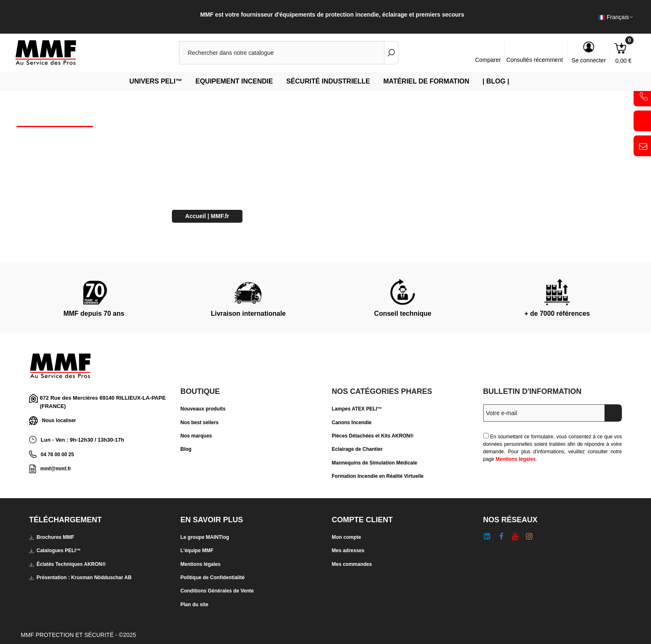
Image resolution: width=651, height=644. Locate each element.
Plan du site (195, 605)
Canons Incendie (352, 423)
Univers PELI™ (156, 81)
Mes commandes (352, 564)
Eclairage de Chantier (357, 449)
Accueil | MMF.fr (207, 216)
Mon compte (346, 537)
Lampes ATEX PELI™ (357, 409)
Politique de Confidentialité (213, 578)
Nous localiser (53, 421)
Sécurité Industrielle (328, 81)
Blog (186, 449)
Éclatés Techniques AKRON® (67, 564)
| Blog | (496, 81)
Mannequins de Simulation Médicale (374, 463)
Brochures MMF (52, 537)
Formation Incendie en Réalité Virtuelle (378, 476)
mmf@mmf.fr (56, 469)
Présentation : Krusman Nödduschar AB (80, 578)
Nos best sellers (200, 423)
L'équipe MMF (197, 551)
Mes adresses (348, 551)
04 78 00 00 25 (57, 455)
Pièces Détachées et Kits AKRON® (373, 436)
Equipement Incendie (234, 81)
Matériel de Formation (426, 81)
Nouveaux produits (203, 409)
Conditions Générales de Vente (217, 591)
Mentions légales (516, 459)
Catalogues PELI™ (55, 551)
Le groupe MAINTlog (205, 537)
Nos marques (196, 436)
